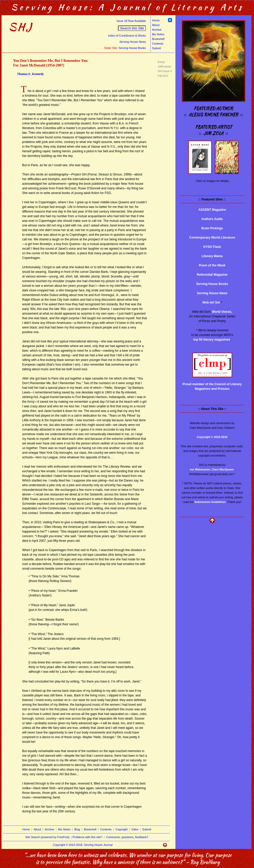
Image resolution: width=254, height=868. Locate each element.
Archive (157, 30)
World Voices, (222, 312)
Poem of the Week (212, 265)
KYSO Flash (212, 247)
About (156, 25)
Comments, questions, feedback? (127, 837)
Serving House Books (132, 48)
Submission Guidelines (210, 502)
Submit (156, 48)
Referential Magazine (212, 275)
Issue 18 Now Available (131, 21)
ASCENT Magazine (212, 210)
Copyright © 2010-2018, (83, 845)
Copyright (121, 829)
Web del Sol (211, 302)
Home (156, 20)
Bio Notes (158, 34)
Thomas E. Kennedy (30, 74)
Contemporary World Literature (212, 238)
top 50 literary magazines (212, 340)
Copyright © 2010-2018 (212, 437)
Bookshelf (158, 39)
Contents (158, 44)
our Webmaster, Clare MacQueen (212, 469)
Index (135, 829)
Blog (77, 829)
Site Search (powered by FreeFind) (47, 837)
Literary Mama (212, 256)
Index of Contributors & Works (127, 36)
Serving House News (133, 42)
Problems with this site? (87, 837)
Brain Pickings (212, 228)
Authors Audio (212, 219)
